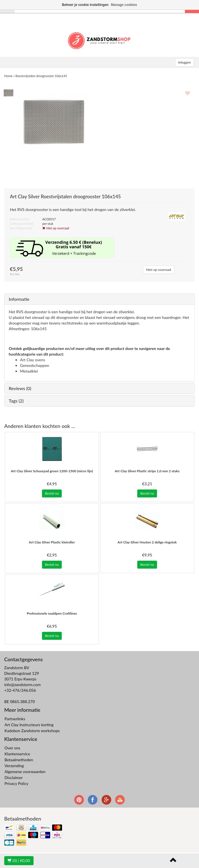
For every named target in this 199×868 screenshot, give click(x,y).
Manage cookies (124, 5)
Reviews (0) (20, 388)
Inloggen (184, 62)
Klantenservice (17, 754)
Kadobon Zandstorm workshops (32, 731)
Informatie (19, 299)
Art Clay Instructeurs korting (29, 725)
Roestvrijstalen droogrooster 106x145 (41, 76)
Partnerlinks (15, 719)
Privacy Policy (16, 783)
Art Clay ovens (33, 360)
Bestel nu (52, 493)
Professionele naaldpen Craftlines (52, 613)
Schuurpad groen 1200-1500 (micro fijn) (52, 471)
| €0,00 (19, 861)
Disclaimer (14, 777)
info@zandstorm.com (22, 685)
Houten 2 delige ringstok (147, 542)
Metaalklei (29, 371)
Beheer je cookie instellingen (85, 5)
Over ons (12, 748)
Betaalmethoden (19, 760)
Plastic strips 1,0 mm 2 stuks (147, 471)
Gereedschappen (35, 365)
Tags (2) (16, 401)
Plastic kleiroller (52, 542)
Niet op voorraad (159, 270)
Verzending (14, 766)
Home (8, 76)
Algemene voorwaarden (25, 772)
